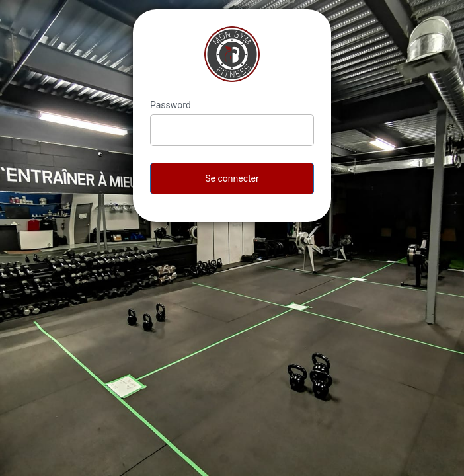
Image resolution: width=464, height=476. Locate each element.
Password (171, 105)
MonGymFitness (232, 54)
